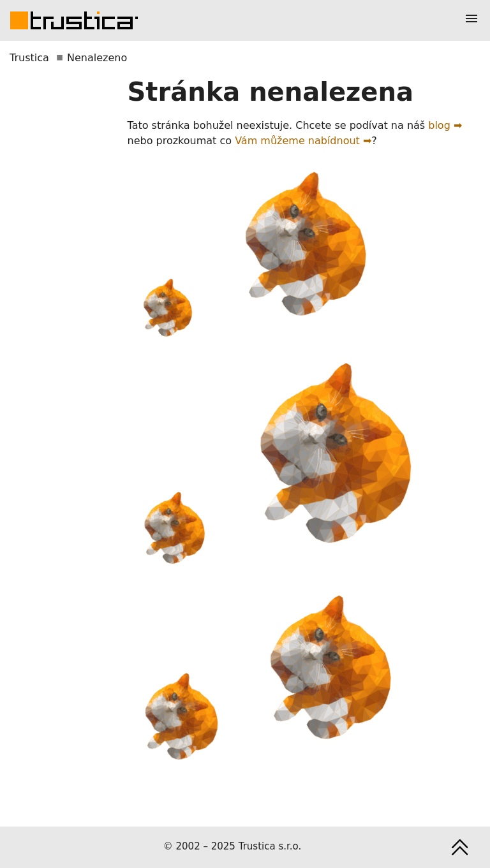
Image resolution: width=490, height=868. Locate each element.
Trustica (29, 58)
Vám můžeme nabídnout (297, 141)
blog (439, 125)
